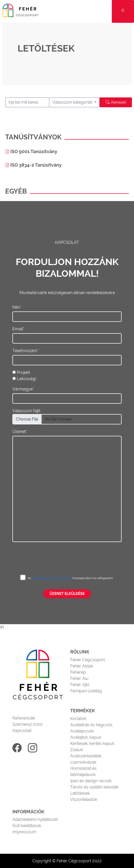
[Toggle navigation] (123, 11)
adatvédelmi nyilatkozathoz (52, 578)
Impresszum (24, 832)
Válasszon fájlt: (27, 411)
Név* (17, 307)
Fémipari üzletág (86, 691)
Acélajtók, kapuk (86, 737)
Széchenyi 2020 (27, 724)
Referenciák (24, 718)
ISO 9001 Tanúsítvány (34, 151)
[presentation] (81, 554)
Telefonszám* (26, 351)
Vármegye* (23, 389)
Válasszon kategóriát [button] (73, 102)
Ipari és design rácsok (91, 781)
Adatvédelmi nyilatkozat (35, 819)
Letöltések (80, 793)
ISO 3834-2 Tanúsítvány (36, 165)
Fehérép (78, 672)
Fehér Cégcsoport (88, 660)
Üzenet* (20, 432)
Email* (18, 329)
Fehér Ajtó (80, 685)
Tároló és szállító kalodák (94, 787)
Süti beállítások (27, 826)
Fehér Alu (79, 678)
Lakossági (26, 379)
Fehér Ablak (82, 666)
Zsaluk (77, 750)
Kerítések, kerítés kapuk (92, 744)
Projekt (23, 372)
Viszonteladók (84, 799)
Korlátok (78, 719)
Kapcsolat (22, 731)
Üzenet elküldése (67, 594)
